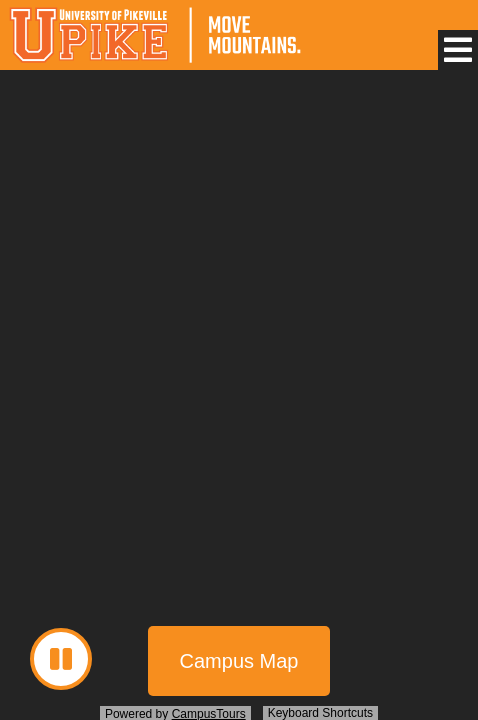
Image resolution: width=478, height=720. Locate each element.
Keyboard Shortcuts (320, 713)
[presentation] (239, 398)
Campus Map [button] (239, 661)
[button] (458, 50)
